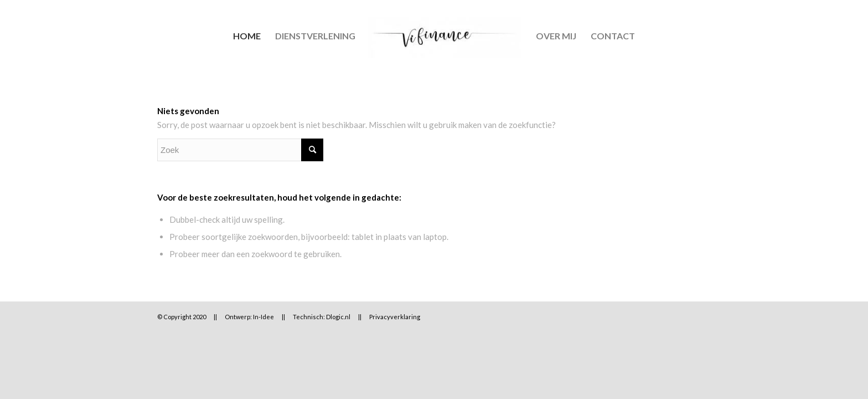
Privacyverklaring (395, 317)
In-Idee (263, 317)
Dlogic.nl (338, 317)
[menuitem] (247, 36)
